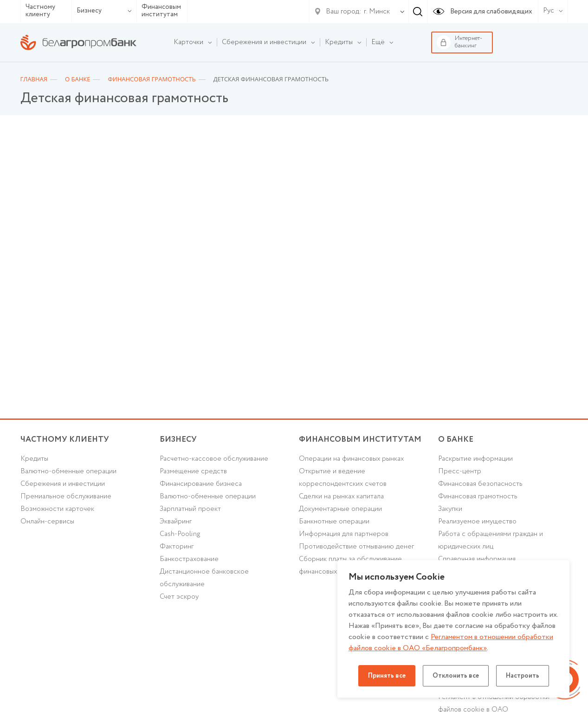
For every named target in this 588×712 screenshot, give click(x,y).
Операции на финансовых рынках (351, 459)
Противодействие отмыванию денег (356, 547)
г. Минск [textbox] (377, 12)
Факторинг (177, 547)
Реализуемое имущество (477, 522)
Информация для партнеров (344, 534)
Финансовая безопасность (480, 484)
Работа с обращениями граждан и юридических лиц (491, 540)
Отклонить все (456, 676)
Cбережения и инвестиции (63, 484)
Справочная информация (477, 559)
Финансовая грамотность (478, 496)
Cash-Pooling (180, 534)
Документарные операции (340, 509)
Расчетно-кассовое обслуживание (214, 459)
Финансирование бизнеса (201, 484)
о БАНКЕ (456, 440)
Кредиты (34, 459)
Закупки (450, 509)
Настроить (523, 676)
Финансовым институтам (161, 11)
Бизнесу (104, 11)
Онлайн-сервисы (47, 522)
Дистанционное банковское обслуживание (204, 578)
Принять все (387, 676)
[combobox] (375, 12)
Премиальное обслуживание (66, 496)
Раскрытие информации (475, 459)
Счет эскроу (179, 597)
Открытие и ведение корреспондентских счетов (343, 478)
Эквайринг (176, 522)
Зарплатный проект (190, 509)
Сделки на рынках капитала (341, 496)
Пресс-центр (460, 471)
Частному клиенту (40, 11)
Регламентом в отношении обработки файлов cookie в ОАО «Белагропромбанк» (451, 643)
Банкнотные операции (334, 522)
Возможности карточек (57, 509)
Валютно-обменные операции (68, 471)
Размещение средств (193, 471)
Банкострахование (189, 559)
